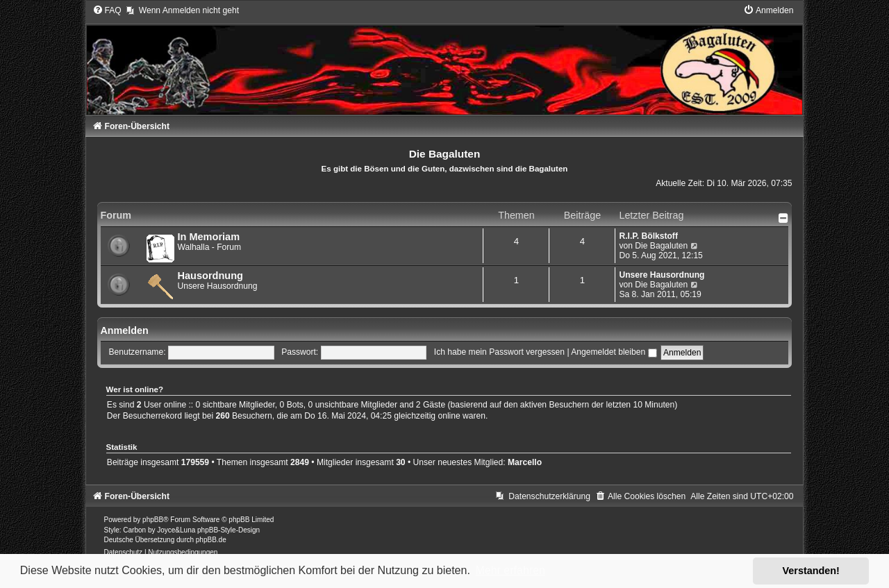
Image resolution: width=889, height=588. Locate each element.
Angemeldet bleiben (614, 352)
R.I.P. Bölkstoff (648, 236)
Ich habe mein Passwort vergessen (499, 352)
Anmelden (125, 330)
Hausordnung (210, 276)
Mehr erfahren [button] (510, 570)
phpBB (153, 520)
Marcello (525, 462)
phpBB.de (211, 540)
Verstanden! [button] (811, 571)
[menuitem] (107, 10)
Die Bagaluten (661, 246)
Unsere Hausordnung (662, 275)
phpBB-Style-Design (229, 530)
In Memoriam (209, 237)
